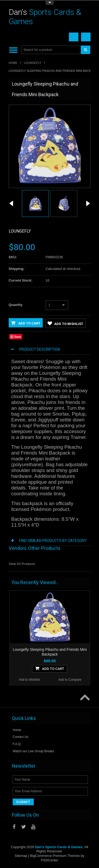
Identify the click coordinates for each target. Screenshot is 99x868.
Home (13, 63)
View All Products (22, 564)
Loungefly (33, 63)
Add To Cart (50, 669)
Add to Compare (70, 680)
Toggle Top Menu (50, 3)
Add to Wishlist (65, 323)
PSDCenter (50, 860)
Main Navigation (13, 50)
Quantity (16, 305)
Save (18, 337)
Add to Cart (26, 323)
